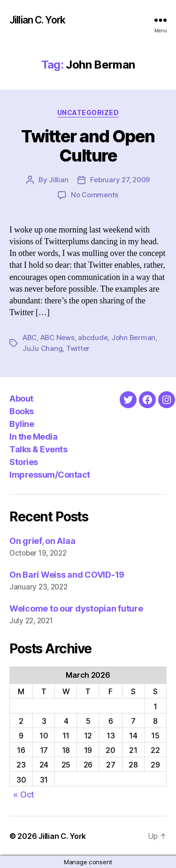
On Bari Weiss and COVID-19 (67, 575)
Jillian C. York (37, 20)
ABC (30, 337)
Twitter (78, 348)
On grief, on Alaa (42, 541)
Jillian (58, 180)
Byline (22, 424)
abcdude (93, 337)
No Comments (95, 195)
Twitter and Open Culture (88, 146)
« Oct (24, 794)
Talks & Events (38, 449)
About (21, 399)
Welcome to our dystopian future (76, 608)
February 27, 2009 (120, 180)
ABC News (57, 337)
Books (22, 411)
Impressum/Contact (50, 475)
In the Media (33, 437)
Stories (24, 462)
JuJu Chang (42, 348)
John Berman (133, 337)
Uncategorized (88, 112)
